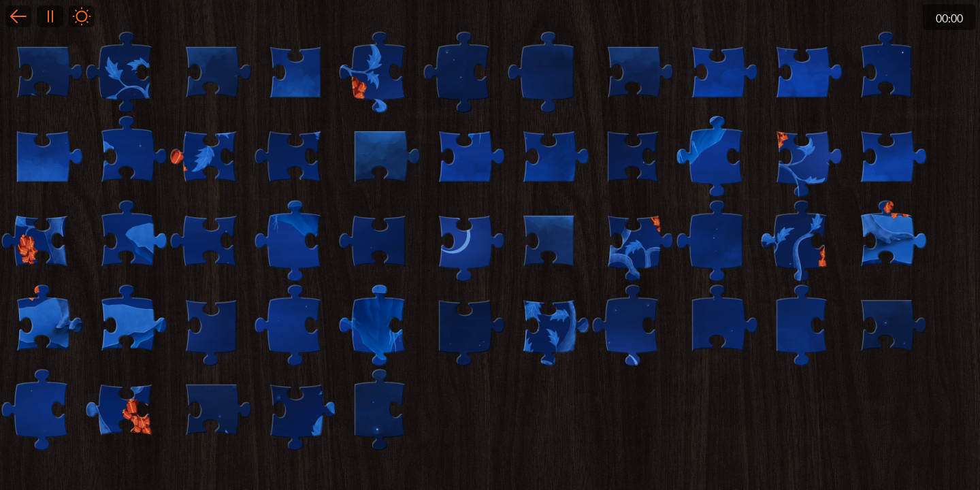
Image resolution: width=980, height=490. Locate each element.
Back (18, 16)
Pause (50, 16)
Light (82, 16)
